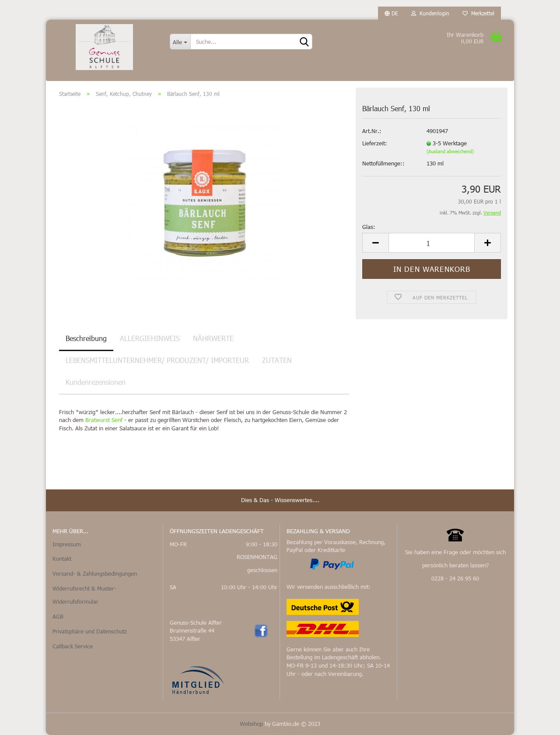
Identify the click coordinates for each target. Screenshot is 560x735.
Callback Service (73, 646)
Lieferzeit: (375, 143)
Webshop (251, 724)
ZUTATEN (277, 360)
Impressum (67, 544)
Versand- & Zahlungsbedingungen (95, 573)
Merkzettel (478, 13)
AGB (58, 616)
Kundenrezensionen (96, 382)
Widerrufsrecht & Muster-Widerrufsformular (84, 595)
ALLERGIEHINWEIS (150, 338)
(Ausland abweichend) (450, 151)
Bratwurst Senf (104, 420)
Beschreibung (86, 338)
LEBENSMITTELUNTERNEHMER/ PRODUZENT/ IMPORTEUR (157, 360)
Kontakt (62, 559)
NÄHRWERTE (213, 338)
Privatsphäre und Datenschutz (90, 631)
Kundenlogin (430, 13)
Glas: (369, 227)
